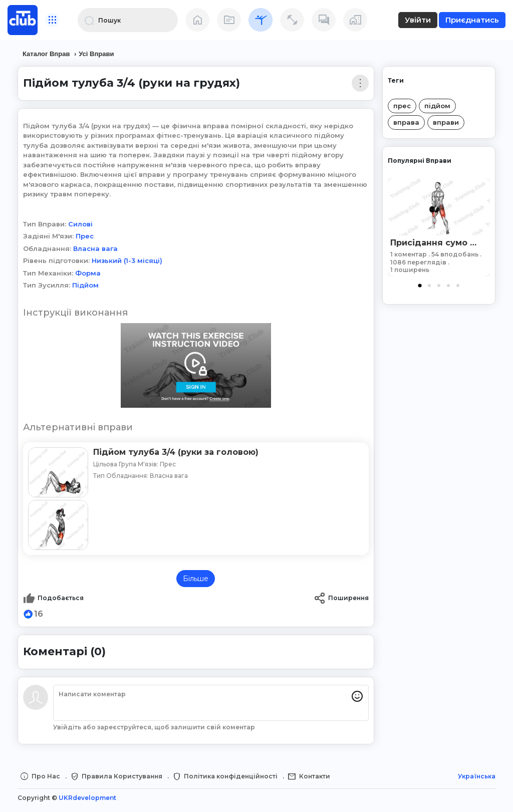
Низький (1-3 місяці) (127, 260)
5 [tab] (458, 286)
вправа (406, 122)
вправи (446, 122)
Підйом (85, 285)
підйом (437, 106)
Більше (196, 579)
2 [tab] (429, 286)
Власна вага (95, 248)
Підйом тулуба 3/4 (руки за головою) (176, 452)
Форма (88, 273)
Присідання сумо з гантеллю (434, 243)
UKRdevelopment (87, 798)
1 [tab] (420, 286)
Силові (80, 224)
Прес (85, 236)
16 (39, 614)
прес (402, 106)
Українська (477, 776)
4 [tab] (448, 286)
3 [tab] (439, 286)
